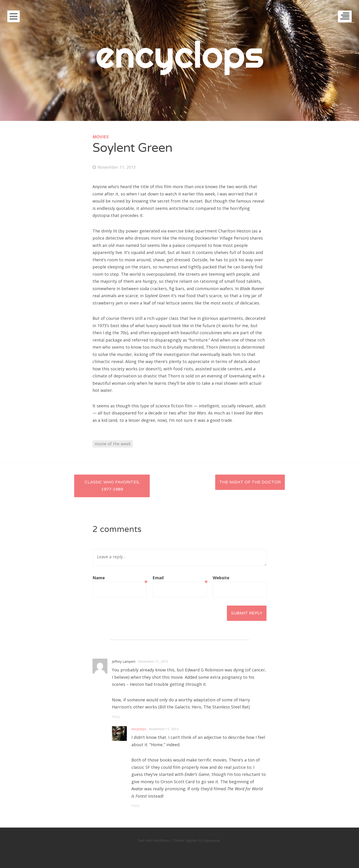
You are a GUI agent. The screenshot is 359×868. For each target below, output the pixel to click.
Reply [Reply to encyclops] (136, 805)
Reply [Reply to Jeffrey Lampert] (116, 717)
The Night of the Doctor (250, 482)
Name (119, 578)
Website (221, 578)
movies (101, 137)
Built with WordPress (154, 840)
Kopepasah (212, 840)
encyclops (180, 54)
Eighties (192, 840)
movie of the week (113, 444)
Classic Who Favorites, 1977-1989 (112, 486)
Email (179, 578)
